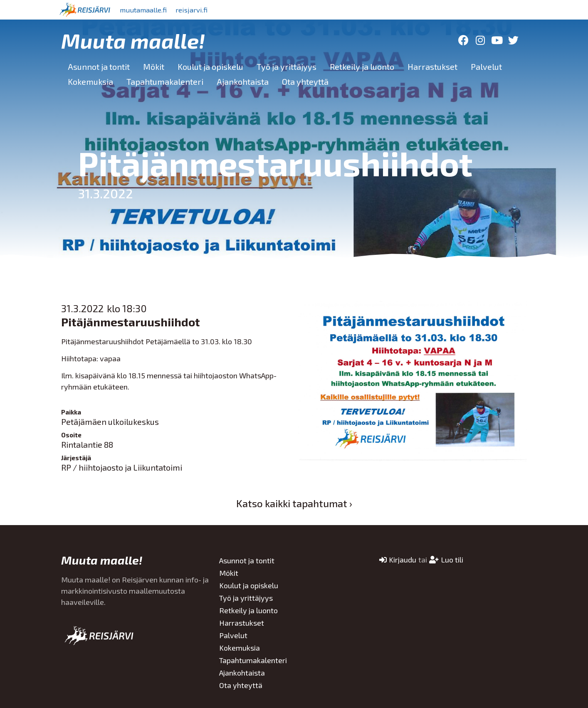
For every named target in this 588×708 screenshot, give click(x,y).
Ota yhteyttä (305, 81)
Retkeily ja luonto (362, 67)
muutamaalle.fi (147, 10)
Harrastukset (432, 67)
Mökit (154, 67)
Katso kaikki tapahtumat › (294, 503)
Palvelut (486, 67)
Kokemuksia (90, 81)
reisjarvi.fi (202, 10)
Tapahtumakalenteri (165, 81)
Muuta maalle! (133, 40)
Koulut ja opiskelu (210, 67)
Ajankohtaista (243, 81)
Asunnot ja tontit (99, 67)
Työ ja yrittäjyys (287, 67)
